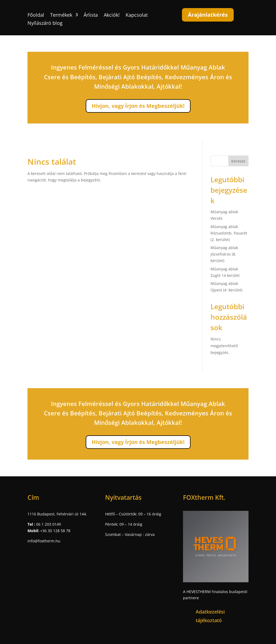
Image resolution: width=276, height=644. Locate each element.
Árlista (91, 16)
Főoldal (36, 16)
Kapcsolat (137, 16)
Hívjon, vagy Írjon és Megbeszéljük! (138, 106)
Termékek (61, 16)
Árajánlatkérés (208, 15)
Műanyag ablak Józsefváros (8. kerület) (224, 254)
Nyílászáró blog (45, 24)
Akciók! (112, 16)
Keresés (238, 161)
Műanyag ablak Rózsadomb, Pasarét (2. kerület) (229, 233)
